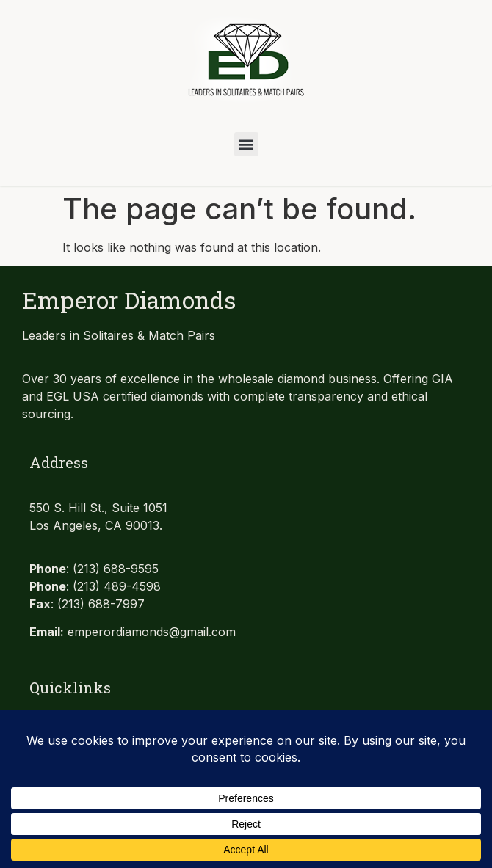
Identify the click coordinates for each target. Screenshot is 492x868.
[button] (246, 144)
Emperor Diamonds (129, 300)
